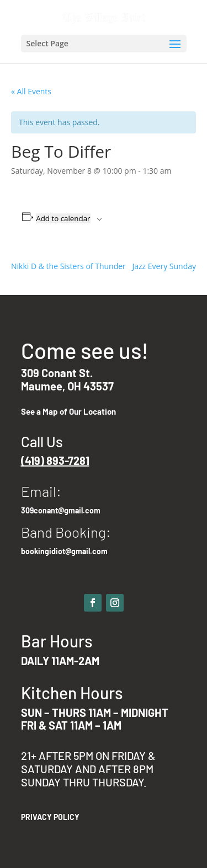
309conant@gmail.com (61, 510)
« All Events (31, 91)
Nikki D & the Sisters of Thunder (68, 266)
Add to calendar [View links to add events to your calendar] (63, 218)
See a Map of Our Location (68, 411)
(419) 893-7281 (55, 460)
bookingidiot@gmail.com (64, 551)
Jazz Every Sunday (164, 266)
